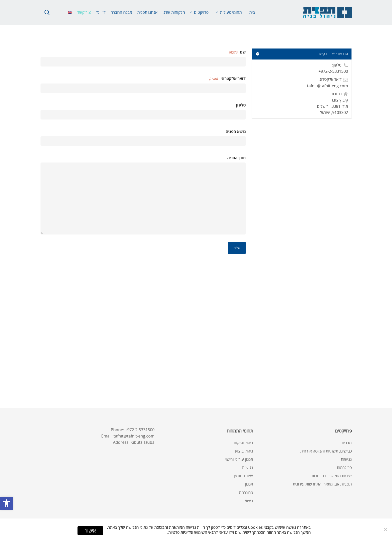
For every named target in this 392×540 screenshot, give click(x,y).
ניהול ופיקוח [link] (243, 443)
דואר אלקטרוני (227, 79)
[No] (386, 529)
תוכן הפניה (236, 158)
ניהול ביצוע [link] (244, 451)
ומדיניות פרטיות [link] (181, 532)
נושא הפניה (236, 131)
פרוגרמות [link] (344, 467)
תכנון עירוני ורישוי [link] (239, 459)
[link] (6, 503)
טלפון (241, 105)
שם (237, 52)
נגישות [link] (346, 459)
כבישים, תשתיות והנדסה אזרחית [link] (326, 451)
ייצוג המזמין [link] (244, 476)
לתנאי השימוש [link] (206, 532)
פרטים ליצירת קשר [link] (302, 54)
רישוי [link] (249, 501)
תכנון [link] (249, 484)
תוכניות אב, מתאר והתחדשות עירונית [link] (322, 484)
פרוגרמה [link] (246, 492)
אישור (90, 531)
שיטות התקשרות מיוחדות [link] (332, 476)
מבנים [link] (347, 443)
